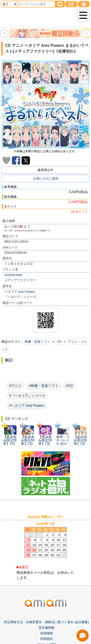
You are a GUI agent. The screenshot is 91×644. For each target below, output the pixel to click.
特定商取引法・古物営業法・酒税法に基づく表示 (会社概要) (46, 622)
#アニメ (15, 386)
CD (59, 342)
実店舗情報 (46, 628)
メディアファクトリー (20, 280)
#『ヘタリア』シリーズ (27, 396)
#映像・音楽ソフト (44, 386)
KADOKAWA (13, 275)
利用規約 (47, 639)
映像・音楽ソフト (37, 342)
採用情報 (47, 633)
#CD (69, 386)
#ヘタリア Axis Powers (27, 405)
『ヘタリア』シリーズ (20, 297)
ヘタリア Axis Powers (20, 292)
